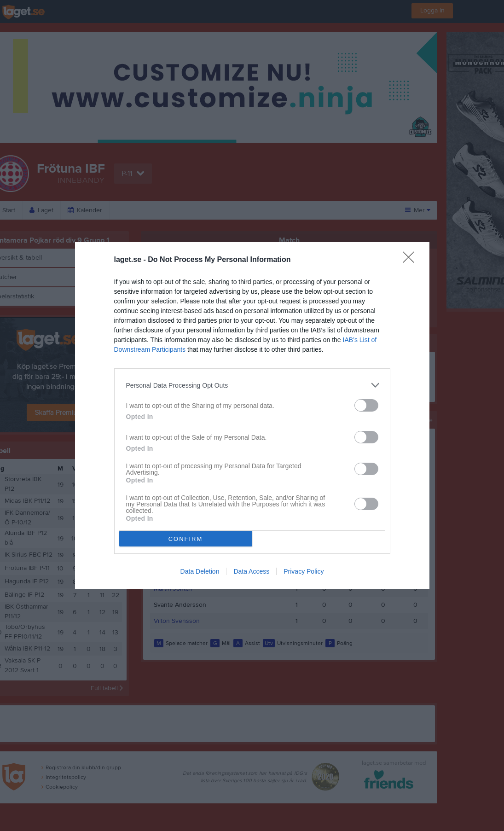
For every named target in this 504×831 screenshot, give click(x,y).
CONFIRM (186, 539)
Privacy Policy (304, 571)
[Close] (411, 260)
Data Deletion (200, 571)
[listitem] (252, 385)
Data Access (251, 571)
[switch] (366, 405)
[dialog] (252, 415)
